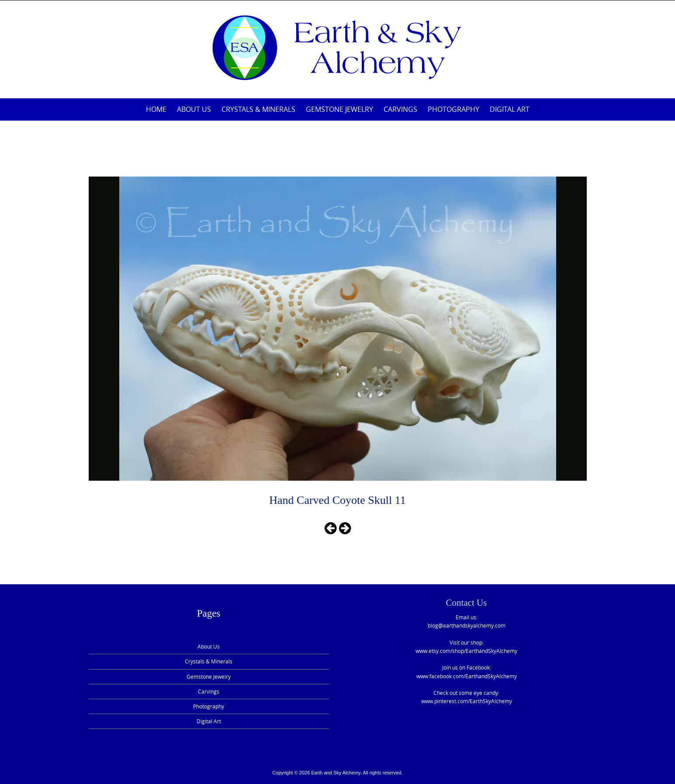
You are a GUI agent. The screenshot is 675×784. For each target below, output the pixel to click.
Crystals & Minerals (258, 109)
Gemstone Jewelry (339, 109)
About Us (194, 109)
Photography (453, 109)
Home (156, 109)
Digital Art (510, 109)
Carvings (400, 109)
